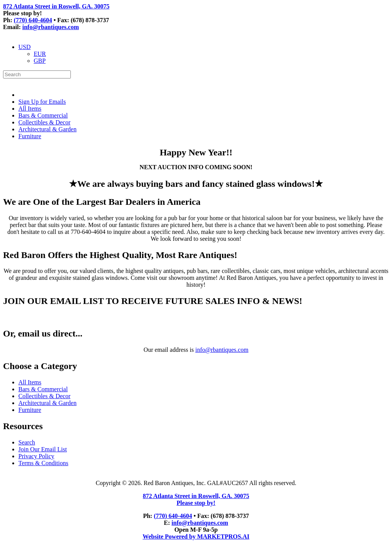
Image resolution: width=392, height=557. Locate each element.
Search (27, 442)
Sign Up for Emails (42, 102)
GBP (40, 61)
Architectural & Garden (47, 129)
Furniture (30, 136)
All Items (30, 109)
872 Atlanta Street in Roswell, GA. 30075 (56, 6)
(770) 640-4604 (33, 20)
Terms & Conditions (43, 463)
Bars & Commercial (43, 115)
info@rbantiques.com (51, 27)
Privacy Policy (36, 456)
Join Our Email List (43, 449)
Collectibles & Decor (44, 122)
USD (24, 47)
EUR (40, 54)
